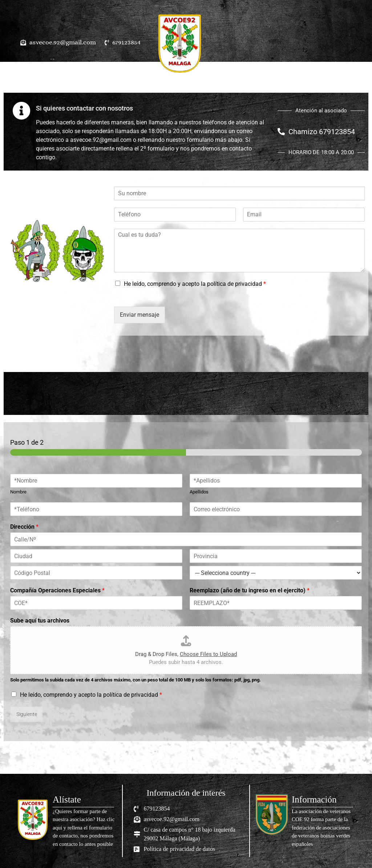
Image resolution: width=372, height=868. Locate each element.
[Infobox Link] (66, 821)
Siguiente (27, 714)
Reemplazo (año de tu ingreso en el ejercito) (250, 590)
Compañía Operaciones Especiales (57, 590)
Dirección (24, 527)
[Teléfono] (175, 215)
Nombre (18, 492)
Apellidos (199, 492)
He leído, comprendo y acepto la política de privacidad (195, 284)
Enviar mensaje (139, 315)
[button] (141, 27)
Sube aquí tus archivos (40, 621)
